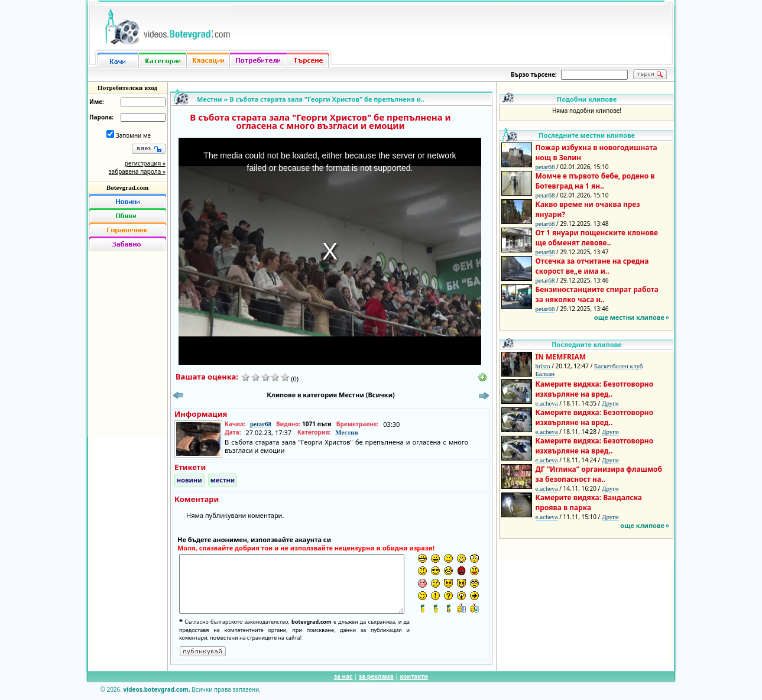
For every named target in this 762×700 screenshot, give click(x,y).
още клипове (642, 525)
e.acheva (547, 403)
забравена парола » (137, 171)
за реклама (376, 676)
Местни (210, 99)
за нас (343, 676)
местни (223, 480)
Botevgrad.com (127, 187)
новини (189, 480)
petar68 (261, 424)
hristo (543, 366)
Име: (97, 102)
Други (610, 403)
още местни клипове (629, 317)
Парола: (101, 117)
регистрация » (145, 163)
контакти (414, 676)
